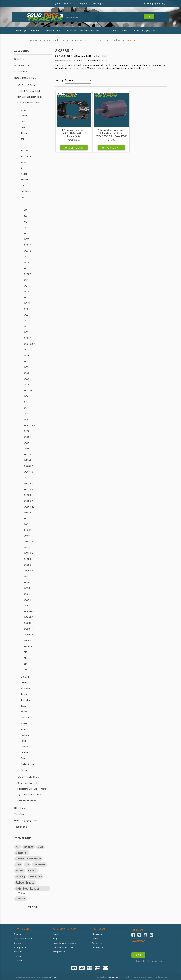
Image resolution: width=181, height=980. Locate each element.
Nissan (23, 706)
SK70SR (27, 606)
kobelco (20, 870)
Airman (24, 110)
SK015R (27, 303)
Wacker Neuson (27, 764)
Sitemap (17, 934)
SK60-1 (27, 582)
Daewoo (24, 151)
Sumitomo (25, 729)
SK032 (27, 367)
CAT (22, 139)
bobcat (29, 847)
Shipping (17, 943)
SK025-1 (28, 332)
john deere (40, 864)
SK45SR (27, 530)
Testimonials (21, 827)
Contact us (19, 960)
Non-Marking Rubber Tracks (30, 97)
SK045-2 (28, 420)
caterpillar (22, 853)
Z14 (25, 664)
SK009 (27, 263)
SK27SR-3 (28, 478)
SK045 (27, 408)
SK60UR (27, 600)
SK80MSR (28, 646)
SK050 (27, 431)
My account (97, 934)
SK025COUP (29, 344)
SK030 (27, 356)
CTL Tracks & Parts (26, 85)
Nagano (24, 694)
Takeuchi (25, 735)
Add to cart (74, 148)
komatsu (32, 870)
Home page (21, 31)
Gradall (24, 174)
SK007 (27, 239)
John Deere (26, 191)
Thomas (24, 747)
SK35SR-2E (29, 507)
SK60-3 (27, 594)
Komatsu (25, 677)
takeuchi (21, 899)
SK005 (27, 233)
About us (18, 952)
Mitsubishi (25, 689)
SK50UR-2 (28, 571)
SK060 (27, 443)
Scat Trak (25, 718)
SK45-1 (27, 524)
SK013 (27, 268)
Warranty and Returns (23, 938)
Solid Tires (36, 31)
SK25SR (27, 460)
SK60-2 (27, 588)
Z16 (25, 670)
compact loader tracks (28, 859)
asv (18, 847)
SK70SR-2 (28, 617)
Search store (72, 17)
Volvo (23, 758)
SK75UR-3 (28, 635)
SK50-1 (27, 548)
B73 (25, 222)
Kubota (24, 683)
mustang (20, 876)
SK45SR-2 (28, 542)
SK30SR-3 (28, 489)
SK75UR (27, 623)
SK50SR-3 (28, 553)
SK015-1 (27, 297)
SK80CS (27, 641)
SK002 (27, 228)
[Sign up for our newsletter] (149, 947)
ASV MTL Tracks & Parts (28, 777)
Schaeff (24, 723)
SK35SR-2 (132, 40)
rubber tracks (25, 882)
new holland (36, 876)
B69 (25, 216)
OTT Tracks (111, 31)
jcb (27, 865)
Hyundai (24, 180)
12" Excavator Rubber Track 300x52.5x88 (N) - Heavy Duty (74, 133)
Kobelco (115, 40)
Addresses (97, 943)
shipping (54, 977)
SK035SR (28, 390)
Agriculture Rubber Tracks (29, 795)
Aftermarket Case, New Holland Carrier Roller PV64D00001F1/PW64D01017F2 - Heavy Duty (111, 135)
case (41, 847)
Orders (95, 938)
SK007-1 (28, 245)
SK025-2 (28, 338)
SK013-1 (27, 274)
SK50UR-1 (28, 565)
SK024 (27, 315)
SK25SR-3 (28, 472)
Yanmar (24, 770)
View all (33, 907)
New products (59, 952)
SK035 (27, 373)
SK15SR (27, 454)
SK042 (27, 396)
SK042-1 (28, 402)
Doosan (24, 162)
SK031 (27, 361)
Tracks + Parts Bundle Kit (29, 91)
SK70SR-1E (29, 611)
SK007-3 (28, 257)
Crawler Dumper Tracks (28, 783)
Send (138, 955)
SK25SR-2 (28, 466)
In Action (17, 956)
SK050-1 (27, 437)
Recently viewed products (64, 943)
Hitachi (24, 133)
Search (56, 934)
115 (25, 204)
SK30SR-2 (28, 484)
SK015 (27, 292)
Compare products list (63, 947)
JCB (22, 186)
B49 (25, 210)
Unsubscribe (157, 961)
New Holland (26, 700)
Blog (55, 938)
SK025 (27, 327)
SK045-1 (28, 414)
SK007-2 (28, 251)
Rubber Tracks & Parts (91, 31)
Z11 (25, 652)
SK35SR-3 (28, 513)
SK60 (26, 577)
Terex (23, 741)
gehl (18, 864)
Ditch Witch (26, 156)
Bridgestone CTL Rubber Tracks (32, 789)
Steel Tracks (70, 31)
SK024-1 (28, 321)
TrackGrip (126, 31)
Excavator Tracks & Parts (90, 40)
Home (33, 40)
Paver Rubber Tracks (27, 800)
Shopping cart (98, 947)
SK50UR (27, 559)
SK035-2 (28, 385)
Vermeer (24, 752)
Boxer (23, 122)
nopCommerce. (112, 977)
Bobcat (24, 116)
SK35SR (27, 495)
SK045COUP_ (30, 425)
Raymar (24, 712)
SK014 (27, 280)
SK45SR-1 (28, 536)
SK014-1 (28, 286)
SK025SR (28, 350)
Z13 (25, 658)
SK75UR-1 (28, 629)
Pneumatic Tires (53, 31)
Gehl (22, 168)
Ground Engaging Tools (145, 31)
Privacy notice (20, 947)
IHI (22, 145)
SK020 (27, 309)
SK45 (26, 518)
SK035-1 (27, 379)
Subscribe (141, 961)
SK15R (27, 449)
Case (23, 127)
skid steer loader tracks (28, 889)
